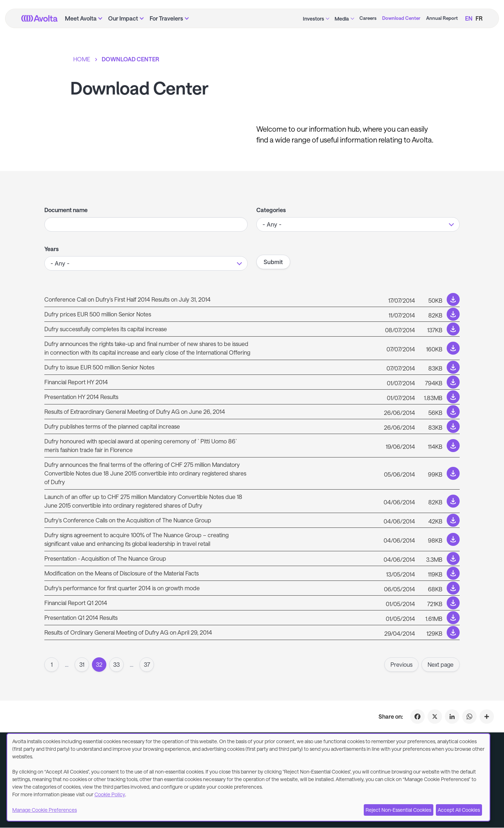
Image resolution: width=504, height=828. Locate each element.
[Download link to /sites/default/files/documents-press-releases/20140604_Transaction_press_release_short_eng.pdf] (252, 539)
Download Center (131, 59)
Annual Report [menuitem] (442, 18)
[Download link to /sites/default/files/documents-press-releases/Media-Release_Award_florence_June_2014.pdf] (252, 446)
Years (52, 249)
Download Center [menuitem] (401, 18)
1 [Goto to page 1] (52, 664)
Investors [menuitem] (313, 19)
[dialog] (248, 777)
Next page (441, 664)
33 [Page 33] (116, 664)
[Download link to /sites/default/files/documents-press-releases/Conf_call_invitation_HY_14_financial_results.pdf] (252, 299)
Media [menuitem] (342, 19)
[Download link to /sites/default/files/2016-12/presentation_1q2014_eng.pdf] (252, 618)
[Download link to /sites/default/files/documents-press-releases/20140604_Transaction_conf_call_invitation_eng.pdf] (252, 520)
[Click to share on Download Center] (487, 717)
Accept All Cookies (459, 810)
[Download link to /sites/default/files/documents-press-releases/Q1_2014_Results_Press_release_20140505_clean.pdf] (252, 588)
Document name (66, 210)
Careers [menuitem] (368, 18)
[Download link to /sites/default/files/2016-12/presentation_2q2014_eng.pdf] (252, 397)
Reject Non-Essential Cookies (398, 810)
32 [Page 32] (99, 664)
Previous (401, 664)
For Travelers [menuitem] (166, 18)
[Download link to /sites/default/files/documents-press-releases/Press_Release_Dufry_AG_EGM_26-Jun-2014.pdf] (252, 412)
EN (469, 18)
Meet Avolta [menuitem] (81, 18)
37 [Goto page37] (147, 664)
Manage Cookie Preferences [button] (45, 810)
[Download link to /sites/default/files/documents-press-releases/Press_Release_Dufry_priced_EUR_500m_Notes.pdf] (252, 314)
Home (82, 59)
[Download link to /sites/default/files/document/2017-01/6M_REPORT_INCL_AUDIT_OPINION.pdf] (252, 382)
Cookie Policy (110, 794)
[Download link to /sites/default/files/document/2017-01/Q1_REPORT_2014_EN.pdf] (252, 603)
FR (479, 18)
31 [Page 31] (82, 664)
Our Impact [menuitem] (123, 18)
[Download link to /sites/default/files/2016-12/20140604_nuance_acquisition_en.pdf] (252, 558)
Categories (271, 210)
